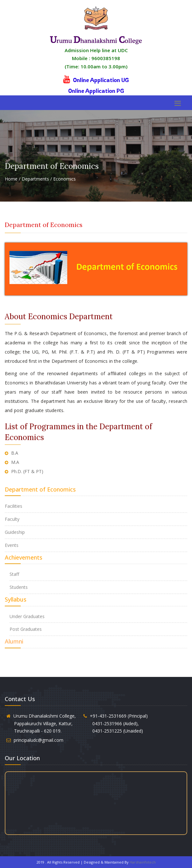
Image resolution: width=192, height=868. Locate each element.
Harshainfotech (143, 862)
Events (12, 545)
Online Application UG (101, 80)
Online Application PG (96, 91)
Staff (14, 574)
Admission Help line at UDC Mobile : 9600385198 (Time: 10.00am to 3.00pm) (96, 58)
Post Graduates (26, 629)
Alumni (14, 641)
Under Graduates (27, 616)
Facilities (14, 506)
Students (19, 587)
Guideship (15, 532)
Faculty (12, 519)
